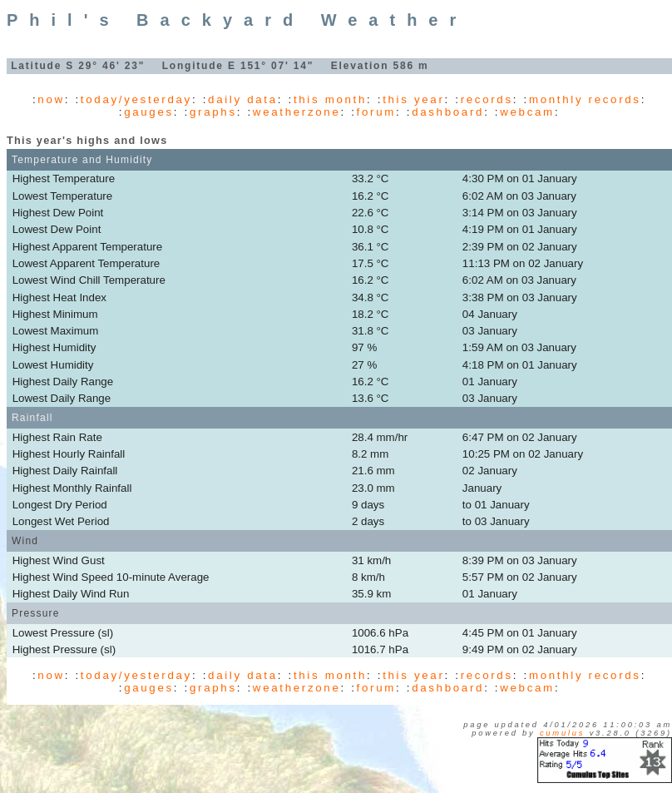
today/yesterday (136, 99)
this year (413, 99)
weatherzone (297, 112)
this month (330, 99)
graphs (213, 112)
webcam (527, 112)
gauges (149, 112)
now (51, 99)
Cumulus (562, 733)
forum (376, 112)
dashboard (448, 112)
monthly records (585, 99)
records (487, 99)
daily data (243, 99)
